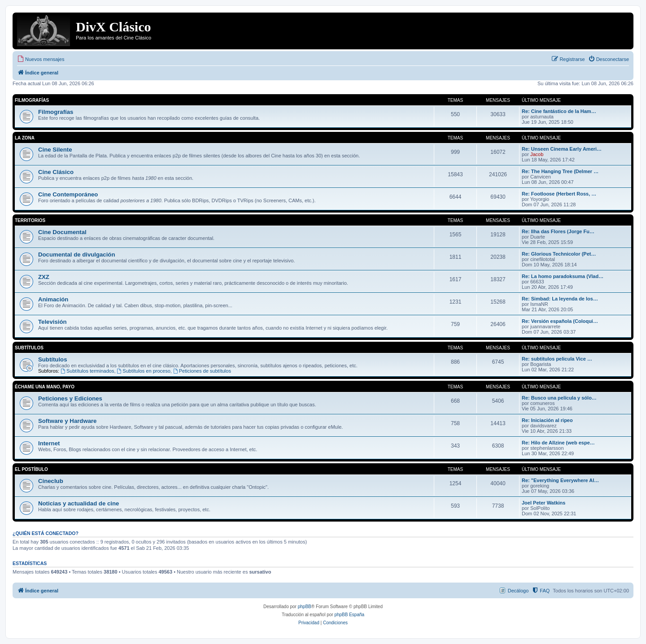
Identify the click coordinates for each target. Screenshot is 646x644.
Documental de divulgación (76, 255)
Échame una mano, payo (45, 387)
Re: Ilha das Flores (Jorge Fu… (558, 231)
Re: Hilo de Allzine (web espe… (558, 443)
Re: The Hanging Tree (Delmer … (560, 171)
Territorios (30, 220)
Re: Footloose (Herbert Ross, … (559, 194)
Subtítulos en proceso (144, 371)
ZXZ (44, 277)
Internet (49, 443)
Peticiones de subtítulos (202, 371)
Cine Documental (62, 232)
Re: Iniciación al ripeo (547, 420)
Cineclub (51, 481)
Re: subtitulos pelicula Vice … (557, 359)
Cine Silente (55, 150)
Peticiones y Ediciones (70, 398)
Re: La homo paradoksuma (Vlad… (563, 276)
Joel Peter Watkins (543, 503)
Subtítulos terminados (87, 371)
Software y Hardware (67, 421)
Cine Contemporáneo (68, 194)
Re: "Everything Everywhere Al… (560, 480)
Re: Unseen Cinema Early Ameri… (562, 149)
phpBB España (349, 615)
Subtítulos (29, 348)
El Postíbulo (31, 469)
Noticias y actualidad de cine (79, 503)
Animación (53, 299)
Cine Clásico (56, 172)
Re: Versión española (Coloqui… (560, 321)
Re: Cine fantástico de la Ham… (559, 111)
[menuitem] (41, 59)
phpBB (305, 607)
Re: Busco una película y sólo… (559, 398)
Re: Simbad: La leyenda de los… (560, 299)
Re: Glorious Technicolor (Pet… (559, 254)
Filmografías (32, 100)
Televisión (52, 322)
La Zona (25, 138)
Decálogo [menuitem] (518, 591)
